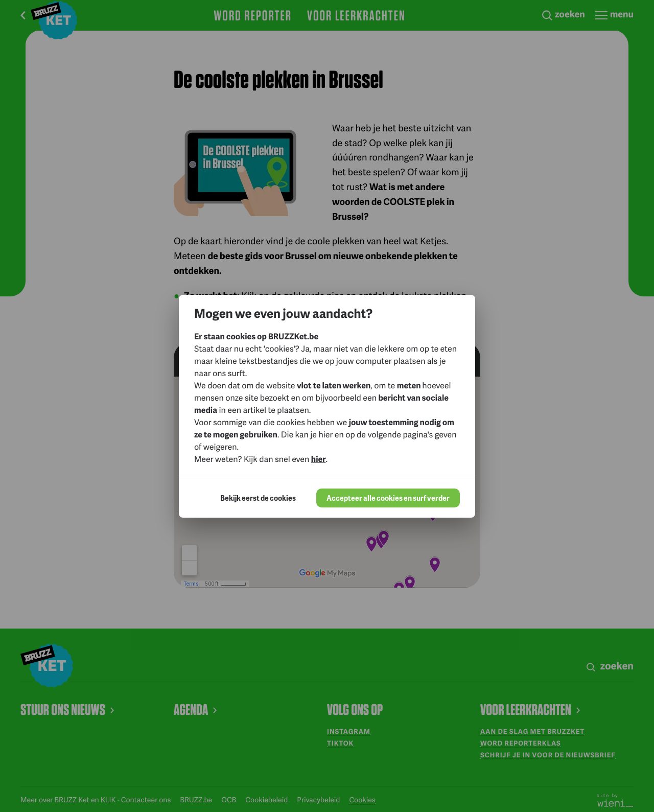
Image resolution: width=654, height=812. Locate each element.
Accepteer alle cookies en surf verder (388, 498)
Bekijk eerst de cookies (258, 498)
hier (319, 459)
